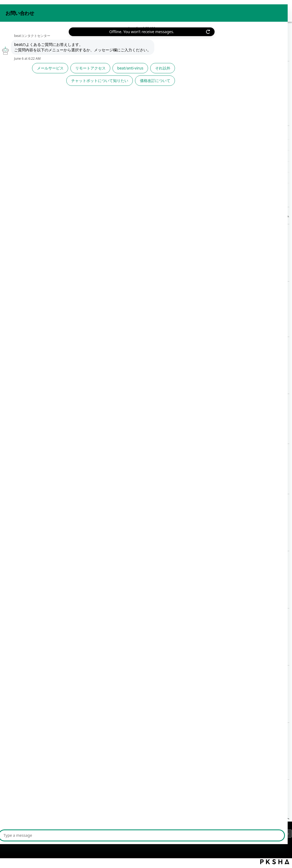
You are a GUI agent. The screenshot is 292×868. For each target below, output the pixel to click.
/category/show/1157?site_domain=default (59, 125)
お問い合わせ (237, 10)
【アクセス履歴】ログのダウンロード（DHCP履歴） (126, 178)
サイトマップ (100, 835)
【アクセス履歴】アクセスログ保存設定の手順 (130, 400)
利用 (22, 99)
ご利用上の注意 (67, 835)
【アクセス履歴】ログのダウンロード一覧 (116, 134)
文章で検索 (91, 94)
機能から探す (36, 39)
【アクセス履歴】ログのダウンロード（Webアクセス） (138, 557)
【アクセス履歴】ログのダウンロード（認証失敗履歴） (129, 156)
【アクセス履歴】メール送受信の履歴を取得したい (134, 343)
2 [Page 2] (182, 795)
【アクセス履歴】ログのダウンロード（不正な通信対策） (140, 615)
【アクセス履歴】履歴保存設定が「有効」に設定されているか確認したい (156, 450)
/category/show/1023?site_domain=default (59, 71)
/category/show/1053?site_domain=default (59, 86)
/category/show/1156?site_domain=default (59, 112)
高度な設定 (62, 39)
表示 (81, 39)
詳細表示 (113, 260)
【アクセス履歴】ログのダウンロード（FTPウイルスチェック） (137, 145)
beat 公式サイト (271, 10)
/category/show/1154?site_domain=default (59, 99)
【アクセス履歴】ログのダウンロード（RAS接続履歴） (139, 500)
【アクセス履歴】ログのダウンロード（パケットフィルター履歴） (140, 167)
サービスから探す (24, 71)
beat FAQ (11, 39)
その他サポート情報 (27, 166)
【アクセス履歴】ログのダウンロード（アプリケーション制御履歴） (151, 729)
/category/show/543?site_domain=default (59, 166)
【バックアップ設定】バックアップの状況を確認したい (138, 288)
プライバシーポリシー (27, 835)
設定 (23, 112)
